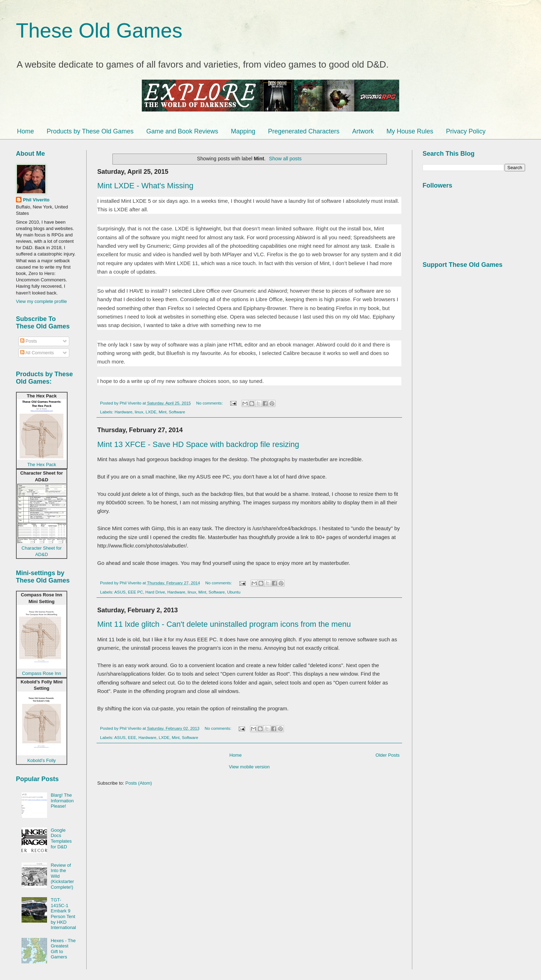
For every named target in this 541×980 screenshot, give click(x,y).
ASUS (120, 592)
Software (177, 412)
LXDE (151, 412)
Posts (29, 341)
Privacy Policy (466, 131)
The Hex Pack (42, 465)
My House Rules (410, 131)
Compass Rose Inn (42, 673)
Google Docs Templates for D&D (61, 838)
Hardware (124, 412)
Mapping (243, 131)
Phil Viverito (36, 200)
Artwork (363, 131)
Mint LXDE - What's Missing (145, 186)
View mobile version (249, 767)
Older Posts (388, 755)
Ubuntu (234, 592)
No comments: (210, 403)
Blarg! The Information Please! (62, 801)
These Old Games (99, 30)
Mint (163, 412)
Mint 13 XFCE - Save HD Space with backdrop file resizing (198, 444)
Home (25, 131)
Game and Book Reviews (182, 131)
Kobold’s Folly (42, 760)
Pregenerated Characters (304, 131)
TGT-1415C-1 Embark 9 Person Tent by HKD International (63, 914)
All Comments (37, 353)
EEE (132, 737)
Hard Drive (155, 592)
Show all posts (285, 159)
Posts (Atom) (139, 783)
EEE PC (136, 592)
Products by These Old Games (90, 131)
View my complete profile (41, 301)
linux (139, 412)
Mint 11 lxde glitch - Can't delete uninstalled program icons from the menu (224, 624)
